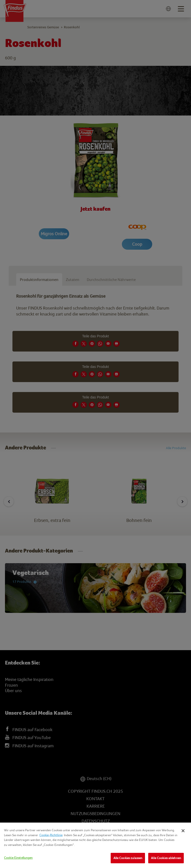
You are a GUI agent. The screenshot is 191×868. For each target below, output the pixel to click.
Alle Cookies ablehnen (166, 858)
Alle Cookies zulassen (128, 858)
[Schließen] (183, 831)
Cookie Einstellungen (18, 858)
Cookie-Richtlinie (51, 835)
